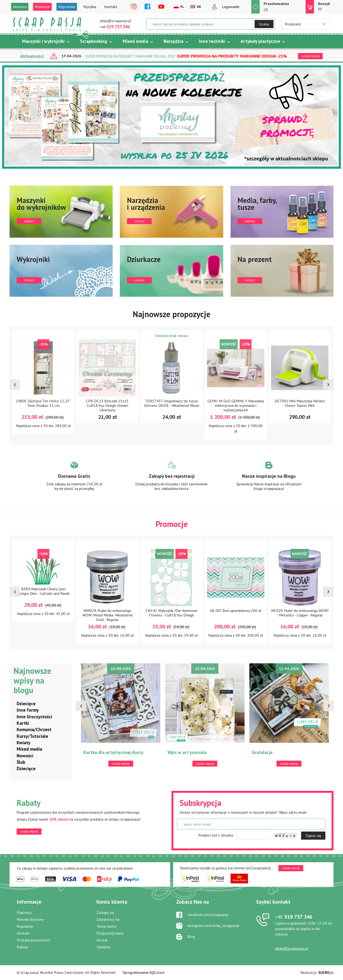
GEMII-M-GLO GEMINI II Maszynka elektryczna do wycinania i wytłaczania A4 (236, 405)
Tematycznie (35, 53)
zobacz (61, 212)
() (276, 7)
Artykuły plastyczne (260, 41)
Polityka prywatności (33, 940)
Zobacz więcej (74, 480)
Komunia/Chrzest (34, 729)
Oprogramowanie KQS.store (144, 973)
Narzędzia (174, 41)
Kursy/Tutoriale (32, 736)
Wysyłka (90, 7)
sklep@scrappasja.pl (115, 21)
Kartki (23, 723)
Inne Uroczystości (34, 717)
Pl (182, 7)
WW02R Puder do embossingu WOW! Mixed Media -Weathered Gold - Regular (107, 615)
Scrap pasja (47, 24)
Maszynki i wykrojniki (43, 41)
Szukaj (264, 24)
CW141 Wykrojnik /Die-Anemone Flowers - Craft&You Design (171, 613)
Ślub (21, 762)
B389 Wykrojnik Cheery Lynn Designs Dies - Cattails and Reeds (43, 591)
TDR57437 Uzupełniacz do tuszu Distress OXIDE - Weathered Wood (171, 403)
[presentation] (15, 385)
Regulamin (25, 926)
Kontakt (111, 7)
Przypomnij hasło (110, 933)
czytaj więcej (29, 831)
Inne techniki (212, 41)
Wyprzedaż (67, 7)
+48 (115, 27)
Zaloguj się (105, 912)
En (199, 7)
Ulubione (103, 947)
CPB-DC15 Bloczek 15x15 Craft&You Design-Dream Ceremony (107, 405)
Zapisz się (313, 836)
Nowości (20, 7)
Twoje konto (107, 926)
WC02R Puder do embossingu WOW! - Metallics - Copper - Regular (300, 613)
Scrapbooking (94, 41)
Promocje (42, 7)
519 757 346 (294, 917)
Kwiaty (23, 743)
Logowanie (231, 7)
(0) (324, 6)
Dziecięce (26, 704)
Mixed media (135, 41)
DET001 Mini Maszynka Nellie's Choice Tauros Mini (300, 403)
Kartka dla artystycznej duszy (113, 753)
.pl (326, 973)
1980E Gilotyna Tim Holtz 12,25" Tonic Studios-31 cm (43, 403)
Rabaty (22, 947)
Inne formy (28, 710)
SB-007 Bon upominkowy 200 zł (236, 611)
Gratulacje (262, 753)
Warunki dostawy (30, 919)
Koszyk (102, 940)
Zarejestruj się (108, 919)
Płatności (24, 912)
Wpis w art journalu (187, 753)
